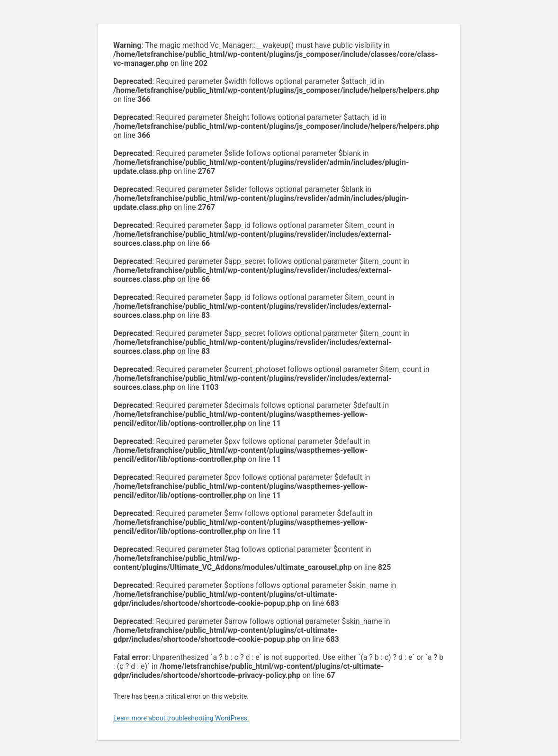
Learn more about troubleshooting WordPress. (181, 718)
